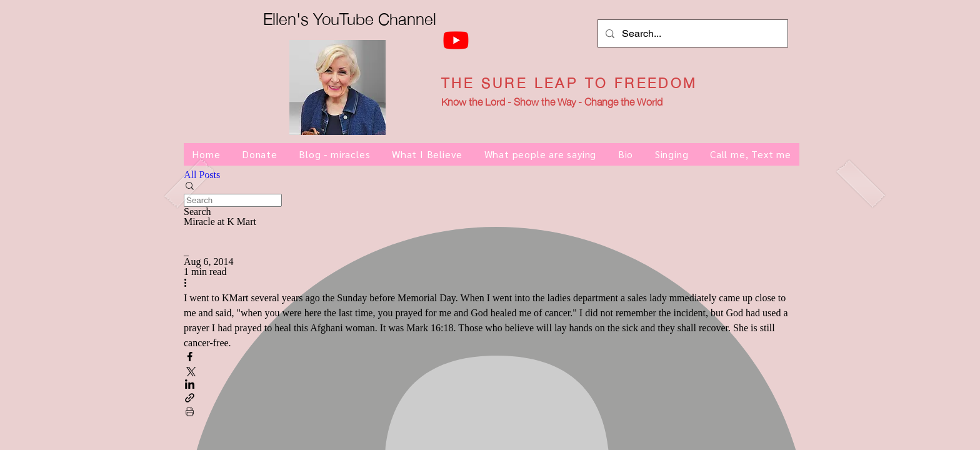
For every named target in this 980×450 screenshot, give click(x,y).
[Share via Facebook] (190, 357)
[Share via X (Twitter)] (190, 371)
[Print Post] (190, 412)
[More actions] (190, 284)
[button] (490, 187)
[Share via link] (190, 399)
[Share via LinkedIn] (190, 385)
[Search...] (692, 33)
